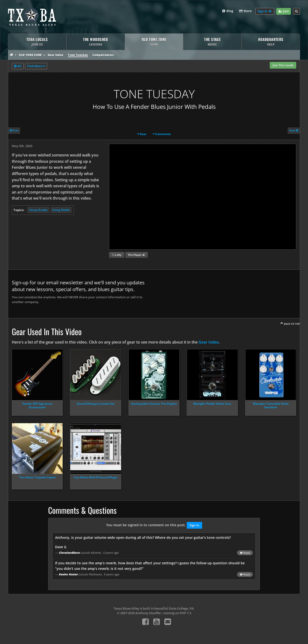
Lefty (117, 255)
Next (294, 130)
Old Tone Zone (30, 55)
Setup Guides (38, 210)
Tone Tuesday (78, 55)
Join (284, 11)
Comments (163, 134)
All (18, 66)
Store (245, 11)
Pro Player (136, 255)
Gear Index (55, 55)
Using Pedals (61, 210)
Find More (35, 66)
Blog (227, 11)
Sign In (265, 11)
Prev (14, 130)
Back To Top (292, 324)
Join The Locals (283, 65)
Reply (245, 553)
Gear (143, 134)
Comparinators (103, 55)
